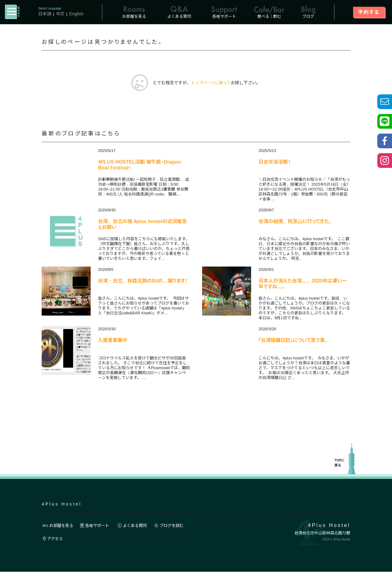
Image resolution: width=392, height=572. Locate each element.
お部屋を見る (59, 525)
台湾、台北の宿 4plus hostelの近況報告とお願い (142, 225)
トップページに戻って (211, 83)
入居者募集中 (113, 341)
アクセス (54, 539)
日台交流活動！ (274, 162)
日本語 (45, 14)
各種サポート (98, 525)
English (76, 14)
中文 (60, 14)
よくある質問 (138, 525)
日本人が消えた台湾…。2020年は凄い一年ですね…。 (303, 284)
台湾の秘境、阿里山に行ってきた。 (295, 222)
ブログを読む (177, 525)
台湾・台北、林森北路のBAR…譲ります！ (143, 281)
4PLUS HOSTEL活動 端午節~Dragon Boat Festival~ (139, 165)
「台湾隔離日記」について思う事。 (294, 341)
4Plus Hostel (62, 504)
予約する (369, 12)
